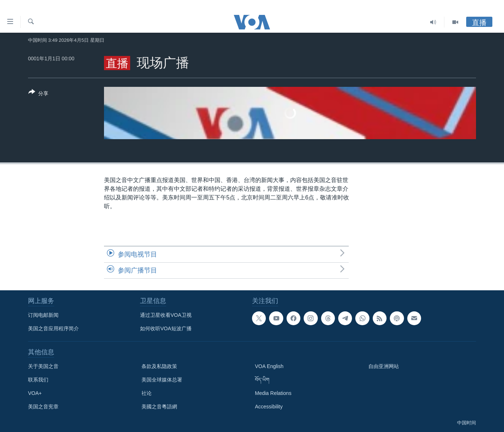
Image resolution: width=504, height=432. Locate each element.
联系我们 (38, 380)
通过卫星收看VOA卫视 (166, 315)
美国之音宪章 (43, 407)
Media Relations (273, 393)
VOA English (269, 366)
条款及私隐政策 (159, 366)
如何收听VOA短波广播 (166, 328)
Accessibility (269, 407)
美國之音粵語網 (159, 407)
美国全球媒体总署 (162, 380)
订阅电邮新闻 (43, 315)
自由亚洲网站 (384, 366)
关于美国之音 (43, 366)
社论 (147, 393)
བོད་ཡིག (262, 380)
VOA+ (35, 393)
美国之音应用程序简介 (53, 328)
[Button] (38, 94)
